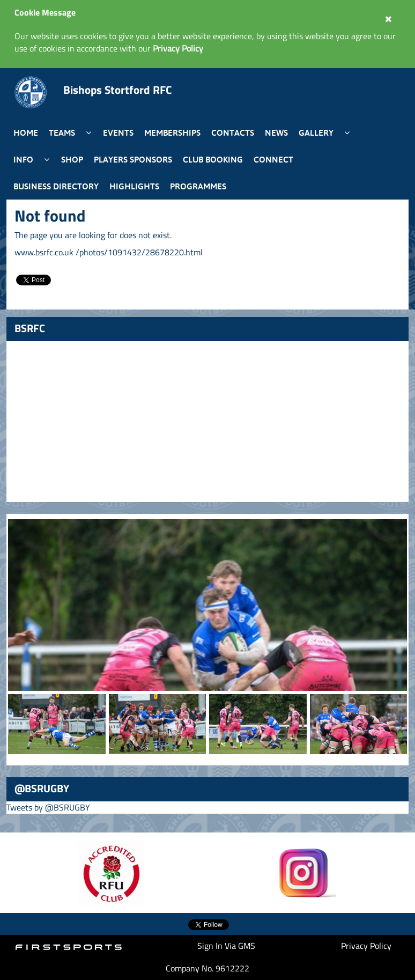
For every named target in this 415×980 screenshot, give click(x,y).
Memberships (172, 132)
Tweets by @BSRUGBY (48, 807)
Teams (62, 132)
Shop (72, 159)
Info (23, 159)
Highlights (134, 186)
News (276, 132)
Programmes (198, 186)
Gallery (316, 132)
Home (26, 132)
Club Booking (213, 159)
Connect (273, 159)
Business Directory (56, 186)
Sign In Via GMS (226, 946)
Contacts (233, 132)
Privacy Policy (366, 946)
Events (118, 132)
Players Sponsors (133, 159)
